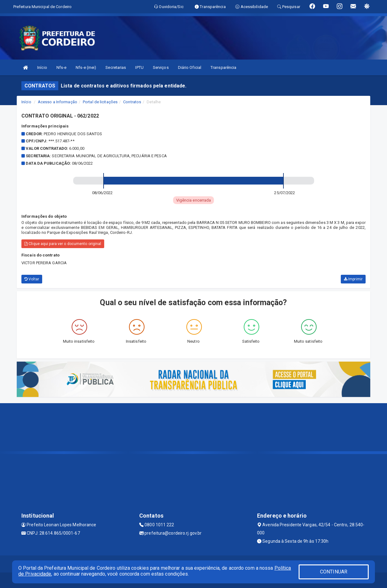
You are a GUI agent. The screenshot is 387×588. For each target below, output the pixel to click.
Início (42, 67)
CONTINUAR (334, 572)
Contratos (132, 102)
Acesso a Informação (58, 102)
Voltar (32, 279)
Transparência (223, 67)
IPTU (139, 67)
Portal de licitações (100, 102)
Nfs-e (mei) (86, 67)
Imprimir (353, 279)
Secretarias (116, 67)
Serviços (161, 67)
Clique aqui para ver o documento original (63, 244)
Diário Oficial (190, 67)
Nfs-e (62, 67)
